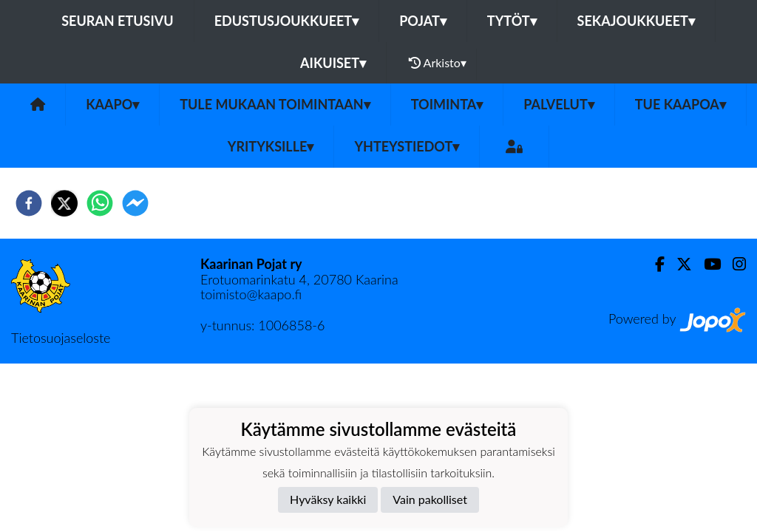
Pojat (423, 21)
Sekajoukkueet (636, 21)
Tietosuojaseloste (61, 338)
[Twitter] (678, 264)
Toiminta (447, 104)
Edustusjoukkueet (286, 21)
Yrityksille (271, 146)
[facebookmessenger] (135, 203)
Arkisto (438, 63)
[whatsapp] (100, 203)
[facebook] (29, 203)
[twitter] (64, 203)
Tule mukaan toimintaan (275, 104)
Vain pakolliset (430, 499)
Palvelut (559, 104)
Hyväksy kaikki (328, 499)
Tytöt (512, 21)
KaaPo (112, 104)
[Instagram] (733, 264)
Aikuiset (333, 63)
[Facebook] (654, 264)
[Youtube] (706, 264)
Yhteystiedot (407, 146)
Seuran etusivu (118, 21)
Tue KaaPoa (680, 104)
